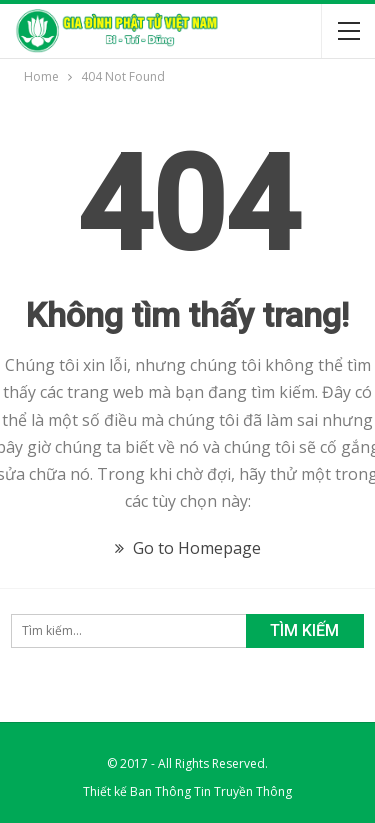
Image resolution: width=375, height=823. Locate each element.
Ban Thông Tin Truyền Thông (211, 791)
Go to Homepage (188, 548)
